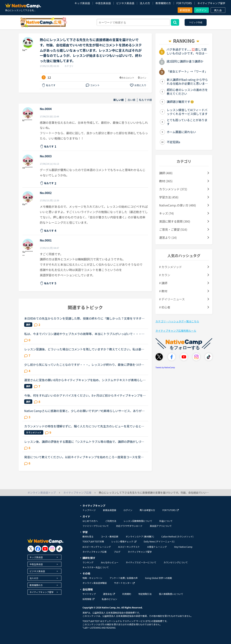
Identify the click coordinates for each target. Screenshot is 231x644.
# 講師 (163, 283)
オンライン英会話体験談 (95, 583)
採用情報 (88, 599)
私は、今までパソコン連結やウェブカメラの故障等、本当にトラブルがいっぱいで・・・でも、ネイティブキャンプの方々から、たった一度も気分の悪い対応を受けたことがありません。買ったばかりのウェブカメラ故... (84, 334)
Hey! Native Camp (183, 547)
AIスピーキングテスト (129, 547)
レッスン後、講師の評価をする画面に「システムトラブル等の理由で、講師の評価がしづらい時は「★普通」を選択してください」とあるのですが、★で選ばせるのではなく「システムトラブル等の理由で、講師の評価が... (84, 442)
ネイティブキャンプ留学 (211, 3)
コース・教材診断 (110, 536)
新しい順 (119, 100)
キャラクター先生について (96, 567)
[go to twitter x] (31, 549)
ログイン (201, 10)
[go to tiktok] (59, 549)
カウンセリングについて (176, 562)
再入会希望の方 (147, 510)
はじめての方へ (90, 521)
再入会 (218, 10)
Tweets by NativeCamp (165, 367)
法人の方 (145, 3)
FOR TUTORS (184, 3)
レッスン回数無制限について (138, 521)
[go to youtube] (45, 549)
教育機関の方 (163, 3)
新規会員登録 (110, 510)
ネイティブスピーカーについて (141, 562)
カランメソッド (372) (173, 189)
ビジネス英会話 (125, 3)
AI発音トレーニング (157, 547)
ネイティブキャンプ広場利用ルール (176, 331)
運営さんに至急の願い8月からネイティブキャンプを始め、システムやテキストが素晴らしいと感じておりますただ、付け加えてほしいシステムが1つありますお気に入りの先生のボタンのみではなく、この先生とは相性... (85, 380)
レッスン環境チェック (124, 541)
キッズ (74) (166, 213)
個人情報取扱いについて (171, 594)
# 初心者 (165, 307)
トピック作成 (196, 22)
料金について (166, 521)
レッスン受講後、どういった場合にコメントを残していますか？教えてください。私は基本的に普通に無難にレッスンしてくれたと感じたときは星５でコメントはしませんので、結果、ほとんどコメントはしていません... (84, 349)
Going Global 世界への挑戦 (158, 578)
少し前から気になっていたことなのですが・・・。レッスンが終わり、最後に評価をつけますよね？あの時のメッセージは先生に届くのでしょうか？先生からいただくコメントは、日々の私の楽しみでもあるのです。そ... (84, 365)
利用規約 (127, 594)
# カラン (165, 275)
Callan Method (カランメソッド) (177, 536)
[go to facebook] (38, 549)
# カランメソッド (170, 267)
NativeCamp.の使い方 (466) (178, 205)
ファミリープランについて (96, 526)
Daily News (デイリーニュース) (159, 541)
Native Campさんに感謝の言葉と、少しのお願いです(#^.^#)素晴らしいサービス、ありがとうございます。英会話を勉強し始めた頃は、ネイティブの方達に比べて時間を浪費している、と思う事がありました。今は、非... (84, 411)
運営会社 (109, 594)
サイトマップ (89, 594)
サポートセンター (124, 583)
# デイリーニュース (172, 299)
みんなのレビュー (110, 562)
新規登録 (185, 10)
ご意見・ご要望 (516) (173, 229)
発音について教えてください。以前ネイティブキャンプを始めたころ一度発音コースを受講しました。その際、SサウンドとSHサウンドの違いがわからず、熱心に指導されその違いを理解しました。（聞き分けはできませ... (84, 457)
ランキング (88, 562)
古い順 (131, 100)
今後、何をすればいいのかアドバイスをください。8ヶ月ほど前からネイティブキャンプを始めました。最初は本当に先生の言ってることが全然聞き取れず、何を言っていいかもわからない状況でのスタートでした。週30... (85, 395)
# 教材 (163, 291)
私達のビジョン (109, 599)
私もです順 (145, 100)
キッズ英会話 (82, 3)
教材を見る (88, 536)
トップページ (89, 510)
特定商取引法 (145, 594)
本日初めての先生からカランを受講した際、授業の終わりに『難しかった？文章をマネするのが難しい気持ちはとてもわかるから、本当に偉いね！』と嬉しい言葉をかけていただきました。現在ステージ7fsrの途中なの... (84, 318)
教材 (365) (166, 181)
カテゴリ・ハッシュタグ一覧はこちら (177, 321)
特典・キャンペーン (92, 578)
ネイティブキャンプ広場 (95, 552)
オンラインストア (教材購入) (140, 536)
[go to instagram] (52, 549)
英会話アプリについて (161, 526)
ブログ (117, 552)
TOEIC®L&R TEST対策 (93, 541)
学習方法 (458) (169, 197)
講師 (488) (166, 173)
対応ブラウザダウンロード (129, 526)
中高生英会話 (103, 3)
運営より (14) (168, 237)
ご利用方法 (111, 521)
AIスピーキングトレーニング (97, 547)
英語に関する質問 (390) (175, 221)
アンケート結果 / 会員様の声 (124, 578)
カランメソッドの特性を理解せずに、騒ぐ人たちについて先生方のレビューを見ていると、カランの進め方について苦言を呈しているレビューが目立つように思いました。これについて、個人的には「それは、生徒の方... (84, 426)
